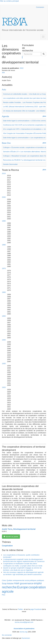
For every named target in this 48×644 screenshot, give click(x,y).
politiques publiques (37, 580)
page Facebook (36, 609)
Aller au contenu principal (9, 1)
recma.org (23, 632)
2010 (4, 173)
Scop (4, 584)
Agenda (5, 116)
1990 (4, 221)
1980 (4, 245)
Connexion (40, 7)
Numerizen (26, 638)
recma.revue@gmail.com (24, 622)
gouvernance (27, 583)
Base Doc (6, 143)
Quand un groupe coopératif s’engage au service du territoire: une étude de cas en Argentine (22, 569)
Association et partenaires (24, 629)
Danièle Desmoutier (10, 164)
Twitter (21, 609)
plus (44, 116)
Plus (4, 595)
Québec (10, 580)
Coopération (7, 546)
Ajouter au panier (11, 536)
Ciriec (4, 580)
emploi (38, 583)
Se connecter (7, 635)
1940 (4, 340)
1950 (4, 316)
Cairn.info (23, 7)
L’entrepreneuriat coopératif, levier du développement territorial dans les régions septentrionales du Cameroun (24, 560)
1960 (4, 292)
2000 (4, 197)
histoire (10, 584)
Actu (4, 90)
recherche (9, 587)
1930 (4, 364)
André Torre (7, 529)
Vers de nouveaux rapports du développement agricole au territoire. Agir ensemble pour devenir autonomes (23, 573)
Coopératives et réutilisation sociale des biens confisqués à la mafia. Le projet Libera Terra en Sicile (23, 565)
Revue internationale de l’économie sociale (23, 30)
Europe (23, 587)
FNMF (17, 584)
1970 (4, 268)
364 (3, 73)
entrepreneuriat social (21, 580)
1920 (4, 387)
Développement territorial (24, 529)
